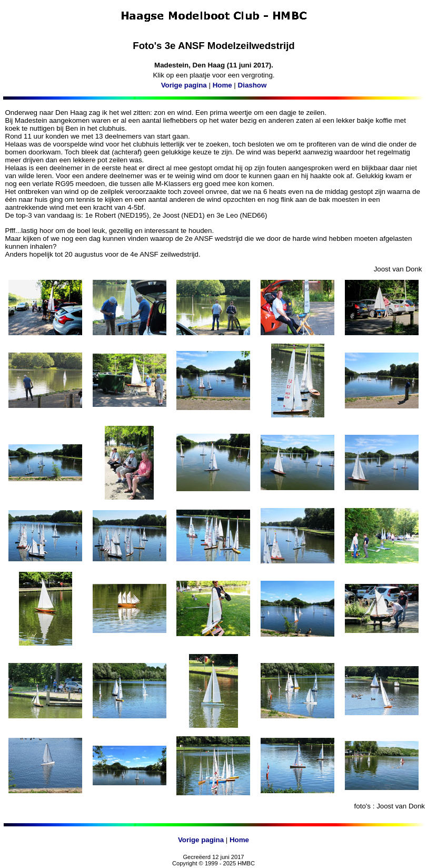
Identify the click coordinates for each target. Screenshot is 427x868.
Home (222, 85)
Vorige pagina (184, 85)
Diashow (252, 85)
